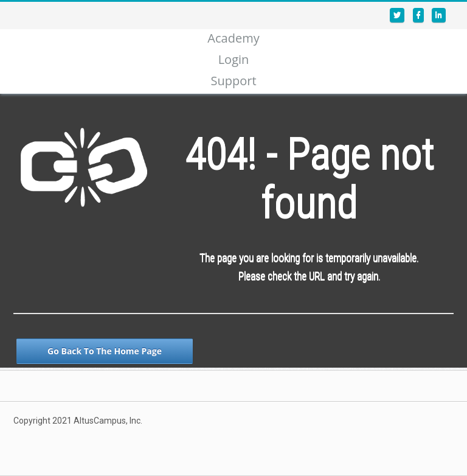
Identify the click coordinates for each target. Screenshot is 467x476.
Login (234, 59)
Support (233, 81)
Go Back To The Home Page (105, 351)
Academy (233, 38)
